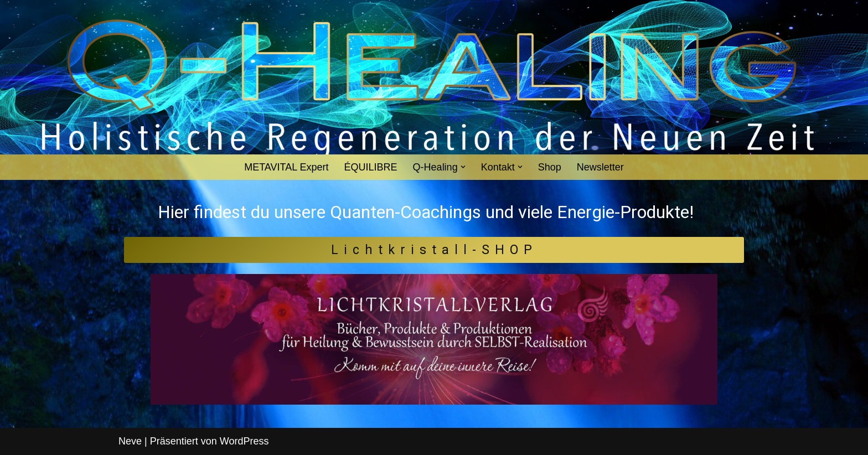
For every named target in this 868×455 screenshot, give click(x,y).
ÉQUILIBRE (371, 167)
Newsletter (600, 167)
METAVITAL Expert (286, 167)
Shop (550, 167)
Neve (130, 441)
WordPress (244, 441)
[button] (463, 167)
